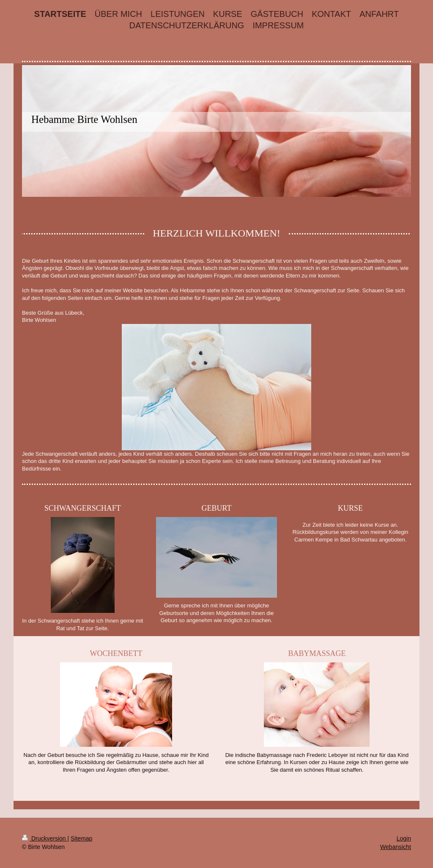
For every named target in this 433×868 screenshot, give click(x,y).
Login (404, 838)
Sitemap (81, 838)
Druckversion (45, 838)
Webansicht (396, 847)
